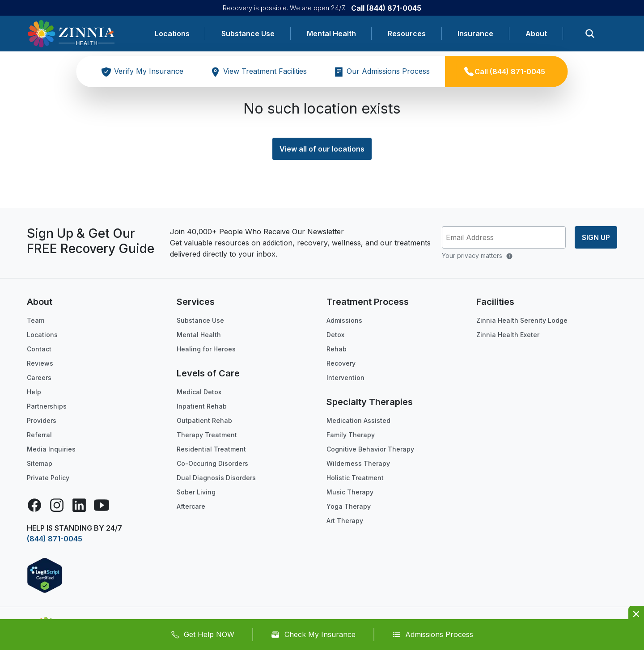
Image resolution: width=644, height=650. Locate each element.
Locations (172, 34)
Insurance (475, 34)
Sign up (596, 237)
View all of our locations (322, 149)
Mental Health (331, 34)
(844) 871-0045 (55, 539)
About (536, 34)
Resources (407, 34)
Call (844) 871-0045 (386, 8)
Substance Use (248, 34)
